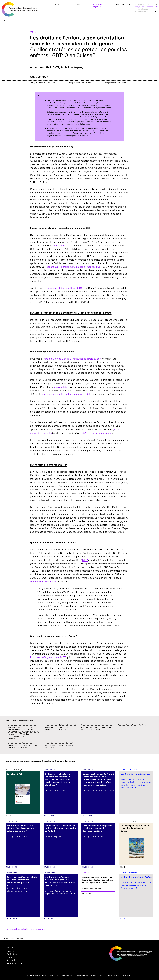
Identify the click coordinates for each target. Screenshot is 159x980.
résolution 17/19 (62, 246)
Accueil (58, 4)
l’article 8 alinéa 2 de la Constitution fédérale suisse (72, 359)
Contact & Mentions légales (119, 975)
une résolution (62, 387)
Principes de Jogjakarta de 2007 (48, 657)
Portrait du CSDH (124, 4)
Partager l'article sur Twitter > (80, 83)
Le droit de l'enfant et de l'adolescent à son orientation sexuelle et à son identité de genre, (60, 727)
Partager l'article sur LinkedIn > (116, 83)
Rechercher (12, 960)
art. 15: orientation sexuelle (96, 433)
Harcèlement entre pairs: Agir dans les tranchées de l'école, (97, 726)
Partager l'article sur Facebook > (43, 83)
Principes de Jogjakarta (127, 725)
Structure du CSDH (65, 975)
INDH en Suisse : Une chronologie (39, 975)
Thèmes (77, 4)
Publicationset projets (98, 6)
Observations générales (43, 581)
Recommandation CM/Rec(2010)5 (65, 288)
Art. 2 (85, 560)
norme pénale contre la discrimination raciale (66, 394)
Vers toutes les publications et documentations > (27, 929)
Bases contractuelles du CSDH (90, 975)
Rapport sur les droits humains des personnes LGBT (73, 267)
